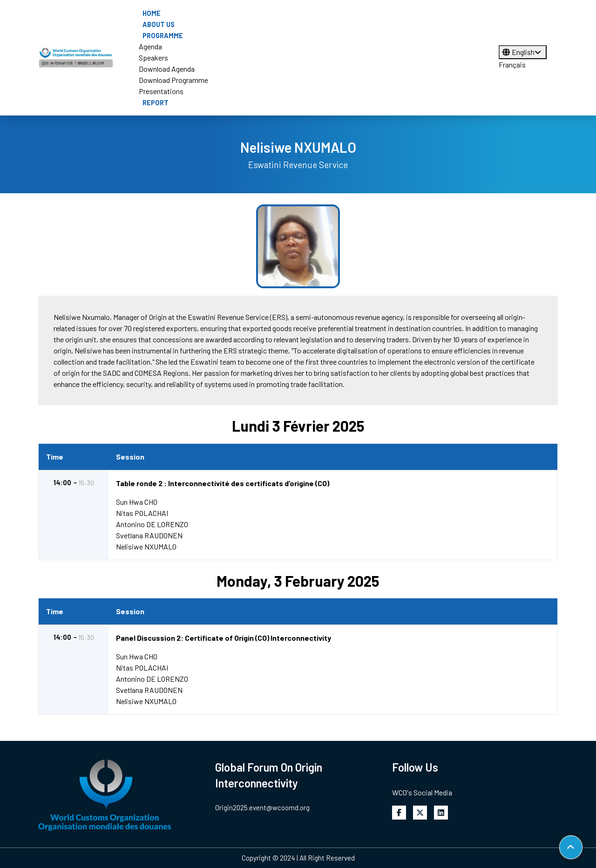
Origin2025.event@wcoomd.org (262, 807)
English (523, 52)
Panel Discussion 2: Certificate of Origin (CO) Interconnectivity (224, 638)
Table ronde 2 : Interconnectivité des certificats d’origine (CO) (223, 483)
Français (512, 64)
